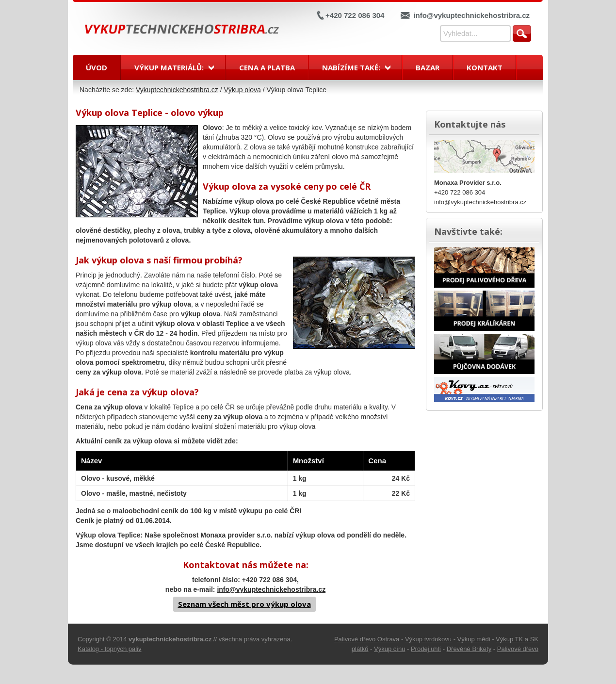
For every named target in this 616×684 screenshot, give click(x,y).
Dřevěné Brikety (469, 649)
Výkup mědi (474, 639)
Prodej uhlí (426, 649)
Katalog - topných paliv (110, 649)
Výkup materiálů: (169, 67)
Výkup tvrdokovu (428, 639)
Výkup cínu (389, 649)
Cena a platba (267, 67)
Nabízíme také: (351, 67)
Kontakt (485, 67)
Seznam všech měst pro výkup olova (244, 604)
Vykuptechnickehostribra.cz (177, 90)
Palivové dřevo (518, 649)
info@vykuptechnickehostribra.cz (471, 15)
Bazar (428, 67)
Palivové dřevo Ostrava (367, 639)
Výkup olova (243, 90)
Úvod (97, 67)
